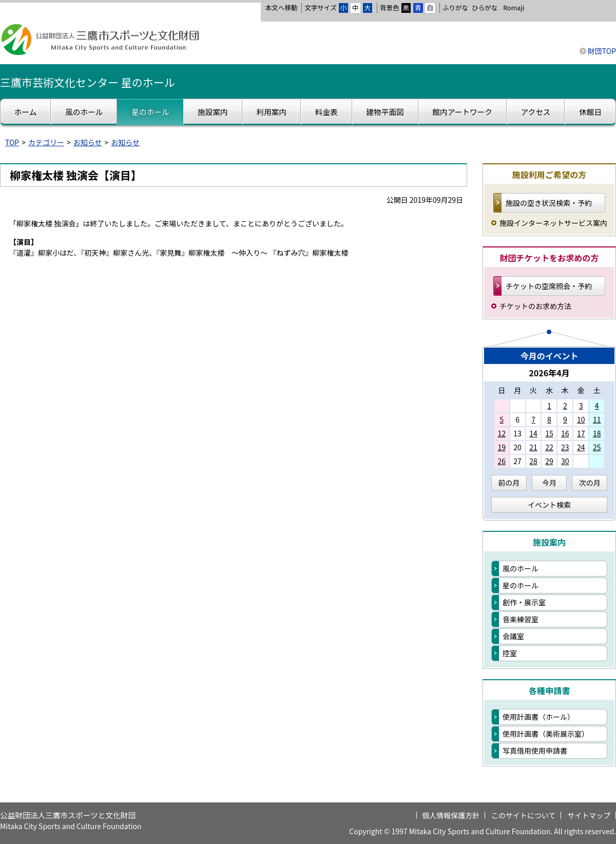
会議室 (513, 636)
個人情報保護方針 (451, 815)
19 (502, 447)
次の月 (590, 483)
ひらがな (485, 8)
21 (533, 447)
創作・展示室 (524, 602)
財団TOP (602, 51)
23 (565, 447)
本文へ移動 (281, 7)
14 (533, 433)
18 (597, 433)
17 (581, 433)
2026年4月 (549, 373)
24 (581, 447)
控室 (510, 653)
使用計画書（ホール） (538, 717)
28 (533, 461)
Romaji (514, 8)
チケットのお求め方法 (535, 306)
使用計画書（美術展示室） (546, 734)
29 (549, 461)
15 (549, 433)
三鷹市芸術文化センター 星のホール (88, 82)
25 (597, 447)
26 (502, 461)
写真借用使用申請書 (535, 751)
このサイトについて (524, 815)
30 (565, 461)
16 (565, 433)
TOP (12, 142)
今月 (549, 483)
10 (581, 419)
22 (549, 447)
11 (597, 419)
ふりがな (455, 7)
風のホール (521, 568)
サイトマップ (589, 815)
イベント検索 (549, 505)
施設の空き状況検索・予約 (549, 203)
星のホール (521, 585)
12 (502, 433)
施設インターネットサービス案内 (553, 223)
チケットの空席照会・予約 (549, 286)
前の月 (509, 483)
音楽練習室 (521, 619)
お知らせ (88, 142)
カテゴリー (46, 142)
